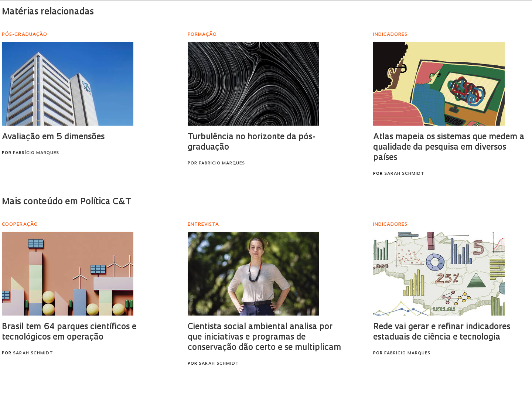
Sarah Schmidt (404, 174)
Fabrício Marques (36, 153)
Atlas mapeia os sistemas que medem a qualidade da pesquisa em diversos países (449, 148)
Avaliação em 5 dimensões (53, 137)
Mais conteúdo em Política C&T (66, 202)
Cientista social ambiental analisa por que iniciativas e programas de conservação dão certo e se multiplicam (264, 338)
